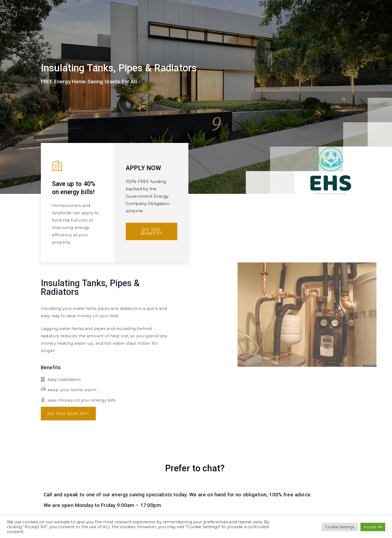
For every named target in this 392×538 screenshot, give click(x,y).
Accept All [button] (373, 527)
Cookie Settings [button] (340, 527)
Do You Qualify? (152, 231)
